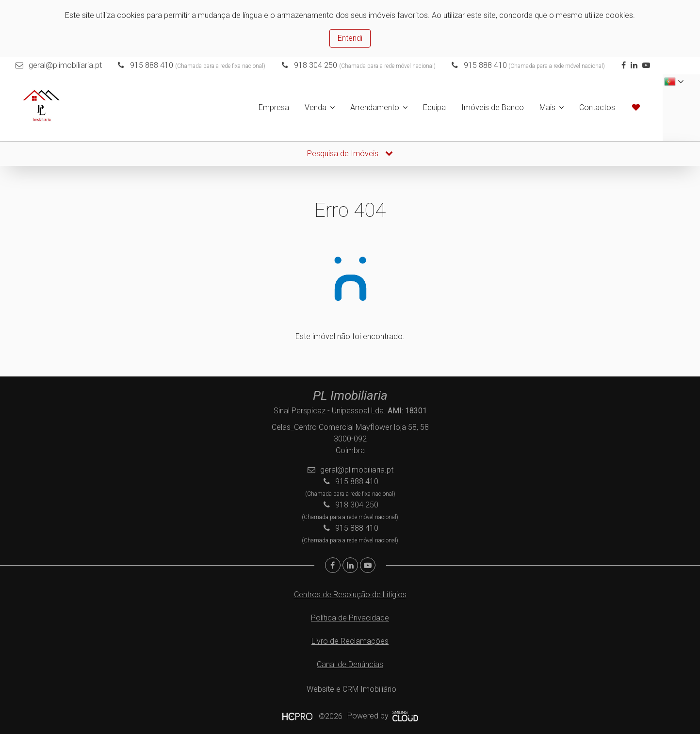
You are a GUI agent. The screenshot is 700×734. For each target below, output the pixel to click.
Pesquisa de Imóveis (350, 154)
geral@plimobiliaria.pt (65, 65)
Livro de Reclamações (350, 641)
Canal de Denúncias (350, 664)
